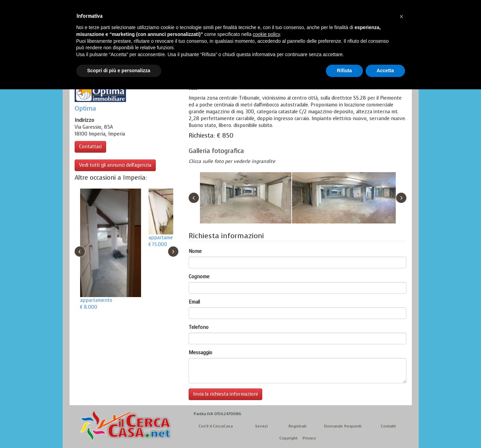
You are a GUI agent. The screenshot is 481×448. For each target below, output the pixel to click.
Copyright (288, 438)
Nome (195, 251)
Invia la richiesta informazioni (225, 394)
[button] (402, 16)
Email (194, 302)
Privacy (309, 438)
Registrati (298, 426)
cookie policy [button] (266, 34)
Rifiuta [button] (344, 71)
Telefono (199, 327)
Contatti (388, 426)
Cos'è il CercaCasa (216, 426)
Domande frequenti (343, 426)
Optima (85, 108)
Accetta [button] (385, 71)
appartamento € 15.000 (165, 241)
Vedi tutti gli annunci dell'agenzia (115, 165)
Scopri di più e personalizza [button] (119, 71)
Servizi (261, 426)
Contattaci (90, 147)
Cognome (199, 277)
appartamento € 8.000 (96, 304)
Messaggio (200, 353)
